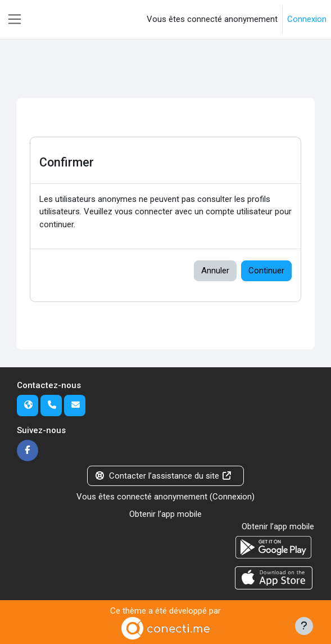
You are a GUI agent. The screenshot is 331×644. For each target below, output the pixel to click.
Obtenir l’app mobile (165, 514)
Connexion (307, 19)
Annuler (215, 271)
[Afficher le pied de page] (304, 626)
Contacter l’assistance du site (164, 476)
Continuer (266, 271)
